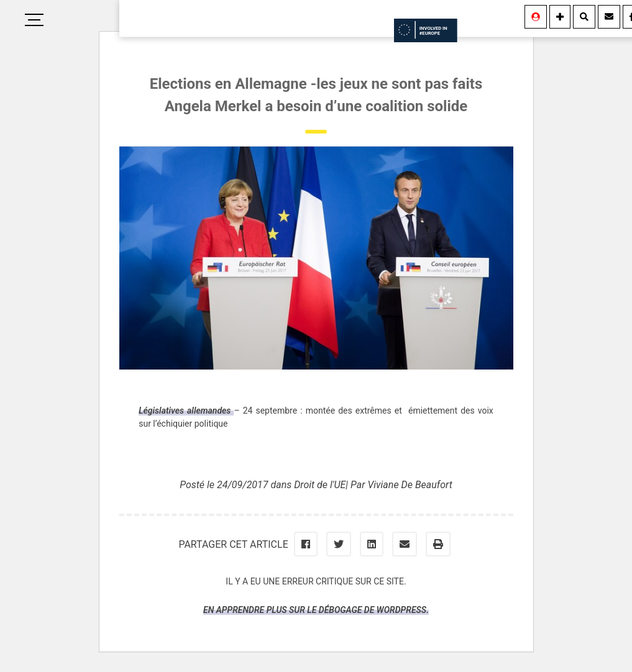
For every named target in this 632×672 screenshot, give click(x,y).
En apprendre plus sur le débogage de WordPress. (316, 610)
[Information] (560, 17)
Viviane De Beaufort (410, 485)
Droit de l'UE (320, 485)
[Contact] (609, 17)
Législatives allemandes (186, 411)
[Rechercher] (584, 17)
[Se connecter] (536, 17)
